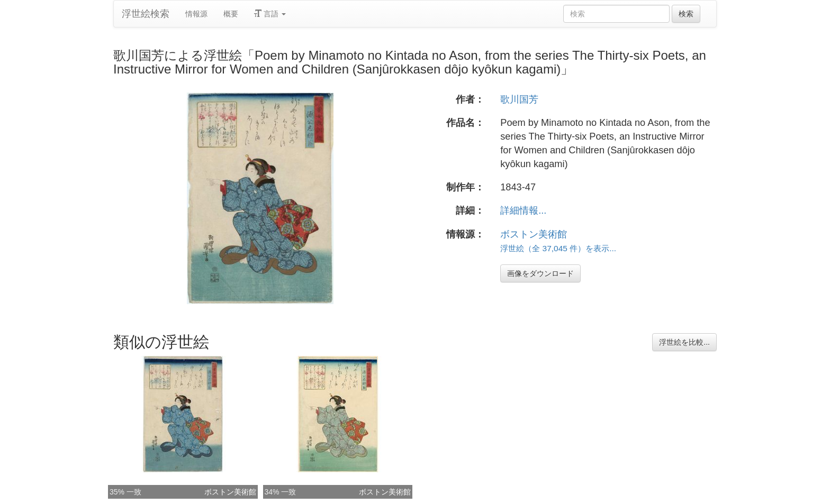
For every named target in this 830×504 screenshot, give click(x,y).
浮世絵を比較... (684, 342)
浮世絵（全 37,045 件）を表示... (558, 248)
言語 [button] (270, 14)
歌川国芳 (519, 99)
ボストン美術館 (534, 234)
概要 (231, 14)
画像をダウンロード (540, 273)
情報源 (196, 14)
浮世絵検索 (146, 14)
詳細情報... (523, 210)
